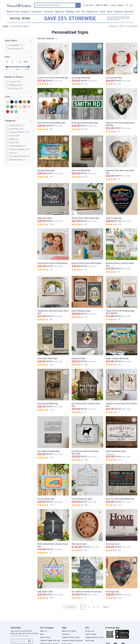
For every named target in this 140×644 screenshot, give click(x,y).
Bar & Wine (16, 129)
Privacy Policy (45, 637)
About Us (44, 631)
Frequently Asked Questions (72, 641)
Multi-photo (16, 85)
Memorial (60, 12)
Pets (13, 153)
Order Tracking (91, 634)
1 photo (15, 82)
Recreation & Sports (20, 156)
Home (103, 12)
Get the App (90, 641)
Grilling (14, 139)
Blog (42, 634)
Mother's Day (13, 12)
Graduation (37, 12)
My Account (90, 631)
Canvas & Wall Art (19, 132)
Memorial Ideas (18, 146)
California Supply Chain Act (50, 641)
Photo (110, 12)
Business (129, 12)
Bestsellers (16, 45)
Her (83, 12)
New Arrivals (17, 49)
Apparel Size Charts (69, 631)
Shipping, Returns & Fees (94, 637)
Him (78, 12)
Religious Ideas (18, 160)
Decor (15, 136)
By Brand (119, 12)
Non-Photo (16, 89)
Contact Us (66, 634)
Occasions (49, 12)
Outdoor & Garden (19, 149)
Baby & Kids (92, 12)
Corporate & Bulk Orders (71, 637)
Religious (25, 12)
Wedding (70, 12)
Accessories (16, 125)
